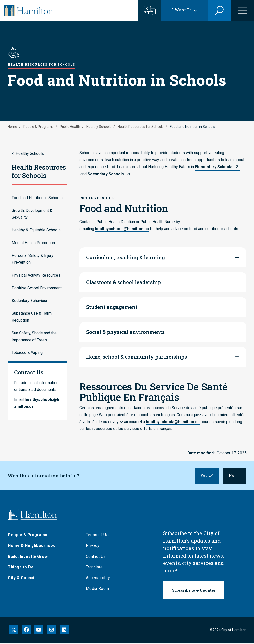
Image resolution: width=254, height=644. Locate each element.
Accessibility (98, 579)
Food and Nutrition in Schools (37, 198)
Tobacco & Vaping (27, 353)
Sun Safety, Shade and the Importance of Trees (34, 336)
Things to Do (21, 569)
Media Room (97, 590)
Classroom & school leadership (124, 282)
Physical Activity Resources (36, 275)
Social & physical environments (125, 332)
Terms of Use (98, 536)
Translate (94, 569)
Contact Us (96, 558)
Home (12, 127)
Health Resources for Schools (141, 127)
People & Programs (38, 127)
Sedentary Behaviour (30, 301)
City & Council (22, 579)
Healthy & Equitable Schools (36, 230)
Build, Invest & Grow (28, 558)
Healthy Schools (99, 127)
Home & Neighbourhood (32, 547)
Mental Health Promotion (33, 243)
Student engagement (112, 307)
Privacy (93, 547)
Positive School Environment (37, 288)
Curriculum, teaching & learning (126, 257)
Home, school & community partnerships (136, 357)
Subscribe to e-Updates (194, 592)
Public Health (70, 127)
